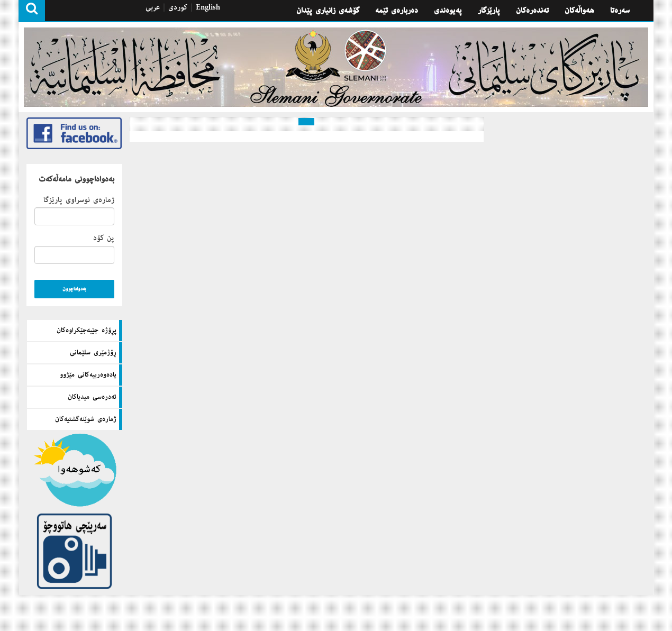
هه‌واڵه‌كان (579, 11)
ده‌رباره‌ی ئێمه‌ (397, 11)
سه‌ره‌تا (620, 11)
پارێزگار (489, 11)
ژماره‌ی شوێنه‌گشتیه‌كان (86, 419)
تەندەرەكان (532, 11)
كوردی (178, 7)
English (208, 7)
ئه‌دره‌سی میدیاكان (92, 397)
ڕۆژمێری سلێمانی (93, 353)
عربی (153, 7)
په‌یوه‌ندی (448, 11)
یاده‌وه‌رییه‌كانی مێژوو (88, 375)
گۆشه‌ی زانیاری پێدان (328, 11)
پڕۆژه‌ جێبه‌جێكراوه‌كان (87, 331)
